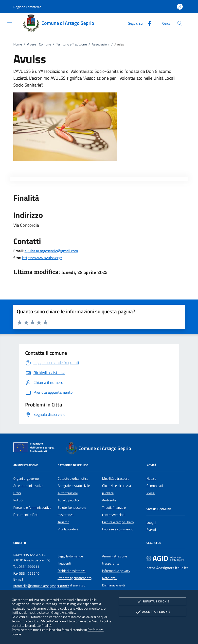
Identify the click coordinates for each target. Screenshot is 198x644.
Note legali (110, 578)
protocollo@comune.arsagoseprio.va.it (41, 586)
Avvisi (151, 493)
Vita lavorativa (68, 529)
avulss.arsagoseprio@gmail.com (51, 251)
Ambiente (109, 500)
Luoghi (151, 523)
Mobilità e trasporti (116, 479)
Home (18, 44)
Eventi (151, 530)
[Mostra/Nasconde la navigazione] (10, 23)
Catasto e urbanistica (73, 479)
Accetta (153, 612)
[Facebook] (147, 23)
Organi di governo (26, 479)
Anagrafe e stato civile (74, 486)
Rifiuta (152, 602)
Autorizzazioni (68, 493)
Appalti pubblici (68, 500)
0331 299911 (29, 567)
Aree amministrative (28, 486)
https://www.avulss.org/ (42, 258)
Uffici (17, 493)
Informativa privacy (116, 571)
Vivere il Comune (39, 44)
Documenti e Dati (26, 515)
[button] (27, 7)
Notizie (151, 479)
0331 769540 (29, 573)
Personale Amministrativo (32, 508)
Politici (18, 500)
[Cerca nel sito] (180, 23)
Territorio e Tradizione (71, 44)
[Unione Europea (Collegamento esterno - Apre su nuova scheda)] (35, 448)
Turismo (63, 522)
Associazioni (101, 44)
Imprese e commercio (118, 529)
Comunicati (155, 486)
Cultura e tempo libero (118, 522)
